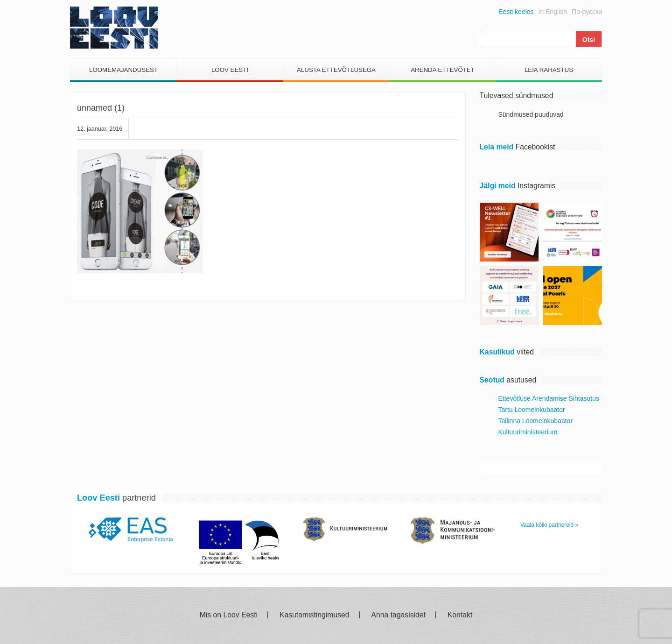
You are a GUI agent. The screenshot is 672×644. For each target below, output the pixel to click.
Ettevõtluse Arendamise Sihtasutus (549, 398)
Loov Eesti (230, 70)
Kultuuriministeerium (528, 432)
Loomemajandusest (123, 70)
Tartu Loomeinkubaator (532, 410)
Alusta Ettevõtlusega (336, 70)
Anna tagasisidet (399, 615)
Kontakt (460, 615)
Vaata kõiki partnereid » (549, 525)
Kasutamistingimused (315, 615)
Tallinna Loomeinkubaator (536, 421)
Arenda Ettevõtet (443, 70)
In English (553, 12)
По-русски (587, 12)
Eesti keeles (516, 12)
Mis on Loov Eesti (229, 615)
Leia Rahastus (549, 70)
